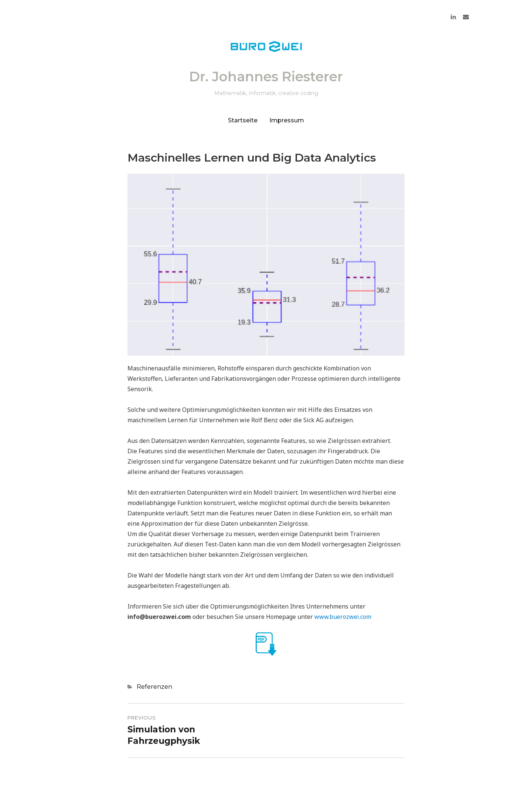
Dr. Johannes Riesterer (266, 77)
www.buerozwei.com (343, 617)
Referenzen (154, 687)
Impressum (287, 120)
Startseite (243, 120)
